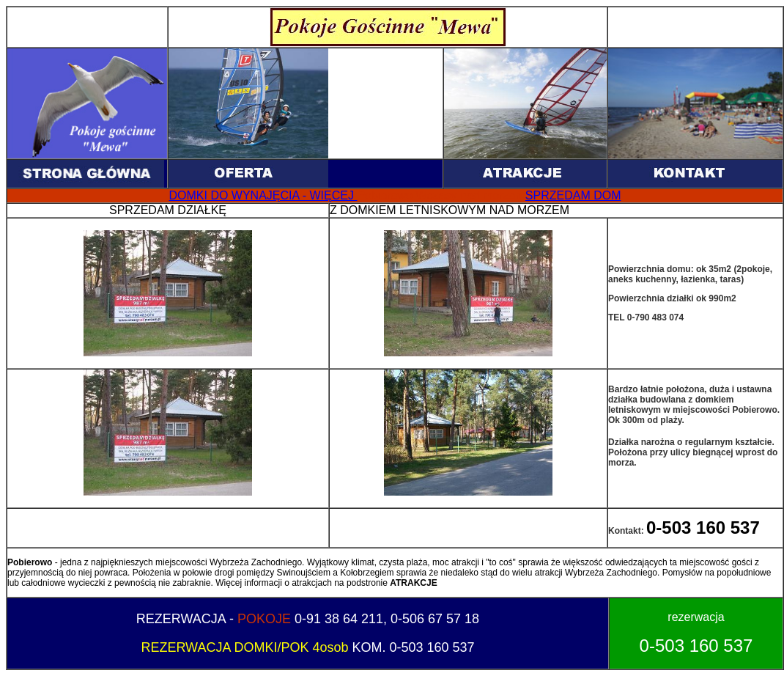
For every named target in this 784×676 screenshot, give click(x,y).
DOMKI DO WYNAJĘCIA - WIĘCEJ (263, 195)
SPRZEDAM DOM (573, 195)
